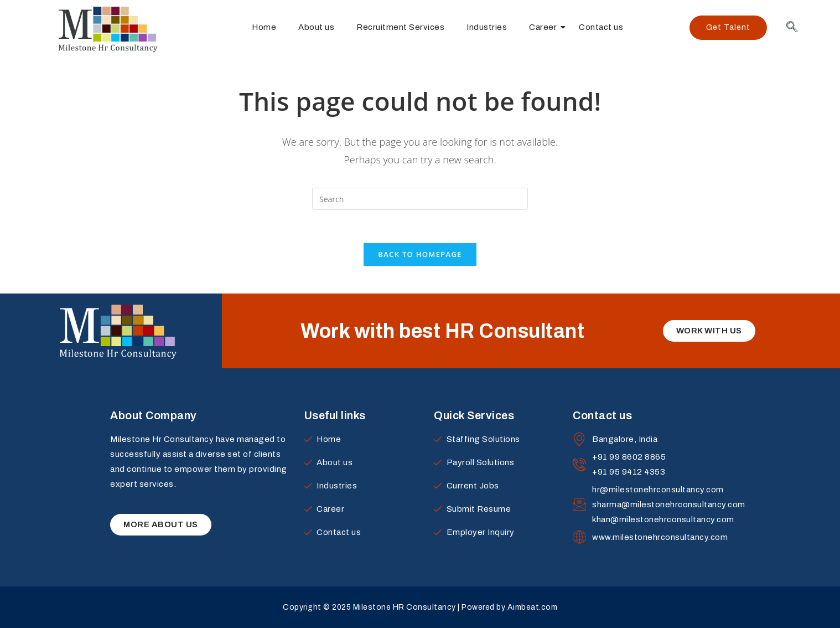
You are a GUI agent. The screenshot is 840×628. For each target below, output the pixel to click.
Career (546, 27)
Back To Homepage (420, 254)
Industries (487, 27)
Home (264, 27)
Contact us (601, 27)
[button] (728, 28)
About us (316, 27)
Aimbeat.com (533, 607)
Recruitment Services (400, 27)
